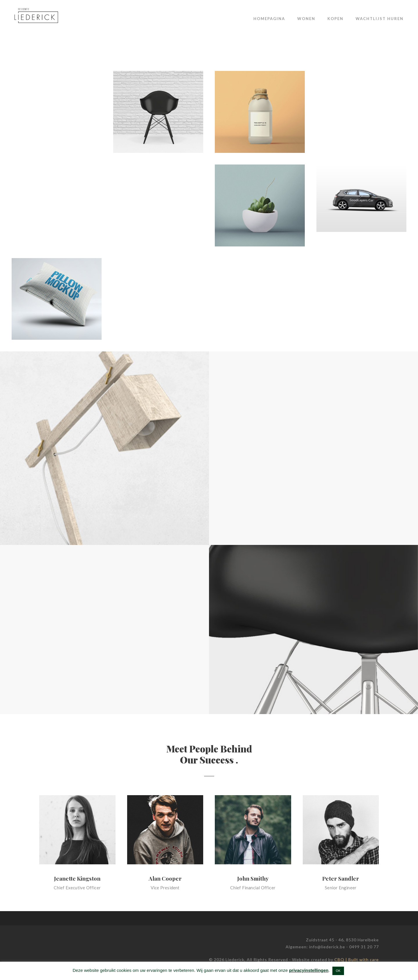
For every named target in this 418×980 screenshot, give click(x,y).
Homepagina (269, 19)
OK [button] (338, 971)
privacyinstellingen (309, 970)
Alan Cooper (165, 878)
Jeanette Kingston (77, 878)
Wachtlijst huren (380, 19)
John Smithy (253, 878)
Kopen (335, 19)
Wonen (306, 19)
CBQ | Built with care (357, 960)
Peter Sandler (341, 878)
